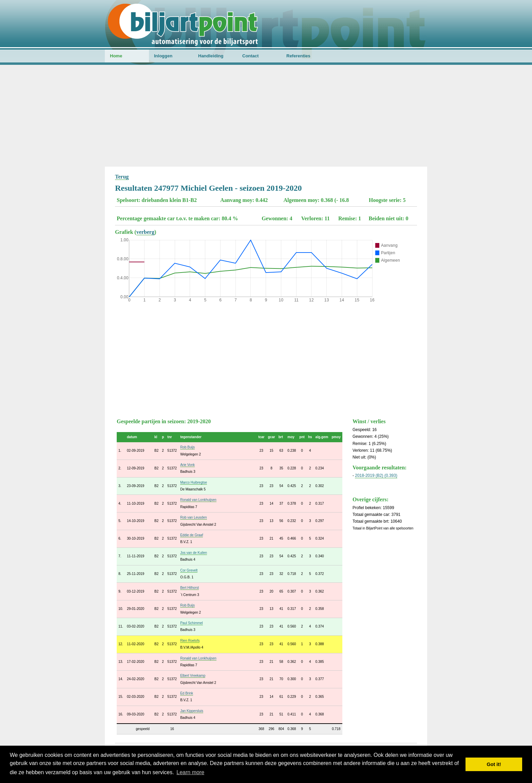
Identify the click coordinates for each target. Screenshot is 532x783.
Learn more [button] (190, 772)
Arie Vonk (187, 465)
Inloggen (163, 56)
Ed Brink (187, 693)
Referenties (298, 56)
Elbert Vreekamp (193, 676)
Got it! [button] (494, 764)
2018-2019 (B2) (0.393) (376, 476)
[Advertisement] (266, 116)
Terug (122, 177)
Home (116, 56)
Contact (250, 56)
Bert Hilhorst (189, 588)
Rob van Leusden (193, 517)
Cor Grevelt (189, 570)
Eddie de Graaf (192, 535)
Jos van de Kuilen (194, 553)
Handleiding (211, 56)
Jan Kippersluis (192, 711)
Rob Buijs (187, 447)
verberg (145, 232)
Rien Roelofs (190, 641)
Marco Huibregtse (194, 482)
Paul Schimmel (192, 623)
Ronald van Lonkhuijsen (198, 500)
